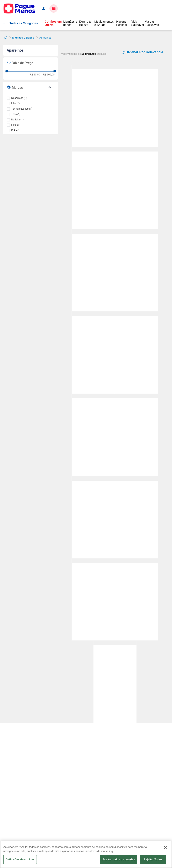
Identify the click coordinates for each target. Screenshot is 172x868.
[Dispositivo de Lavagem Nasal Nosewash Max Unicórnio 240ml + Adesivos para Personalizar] (93, 478)
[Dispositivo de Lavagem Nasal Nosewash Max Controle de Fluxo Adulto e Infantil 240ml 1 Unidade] (93, 232)
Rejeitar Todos (153, 859)
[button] (31, 87)
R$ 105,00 (48, 75)
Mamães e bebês (70, 23)
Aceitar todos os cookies (119, 859)
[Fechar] (165, 847)
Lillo (15, 103)
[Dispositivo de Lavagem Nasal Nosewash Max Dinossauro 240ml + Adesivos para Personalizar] (93, 396)
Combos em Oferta (53, 23)
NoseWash (19, 98)
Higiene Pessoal (122, 23)
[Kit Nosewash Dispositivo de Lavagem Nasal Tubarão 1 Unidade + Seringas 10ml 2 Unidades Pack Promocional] (93, 314)
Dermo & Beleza (85, 23)
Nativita (17, 120)
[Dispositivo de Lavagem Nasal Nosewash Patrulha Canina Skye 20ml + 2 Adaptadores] (137, 232)
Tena (16, 114)
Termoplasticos (22, 109)
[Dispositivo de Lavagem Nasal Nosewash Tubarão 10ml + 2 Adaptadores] (137, 149)
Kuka (16, 130)
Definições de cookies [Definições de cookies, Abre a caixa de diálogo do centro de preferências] (20, 859)
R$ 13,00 (35, 75)
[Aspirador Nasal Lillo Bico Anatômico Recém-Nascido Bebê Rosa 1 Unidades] (137, 396)
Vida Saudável (138, 23)
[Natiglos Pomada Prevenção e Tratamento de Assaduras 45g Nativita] (93, 561)
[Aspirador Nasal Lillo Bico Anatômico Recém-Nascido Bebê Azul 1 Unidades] (137, 314)
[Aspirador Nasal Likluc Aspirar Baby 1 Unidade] (137, 561)
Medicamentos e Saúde (104, 23)
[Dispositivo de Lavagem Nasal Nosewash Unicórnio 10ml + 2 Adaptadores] (93, 67)
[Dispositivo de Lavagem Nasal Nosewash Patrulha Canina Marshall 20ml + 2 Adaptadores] (93, 149)
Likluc (16, 125)
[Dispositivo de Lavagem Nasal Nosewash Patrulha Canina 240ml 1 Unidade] (137, 478)
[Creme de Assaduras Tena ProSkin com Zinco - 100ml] (115, 643)
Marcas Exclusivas (152, 23)
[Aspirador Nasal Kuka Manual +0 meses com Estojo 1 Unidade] (137, 67)
